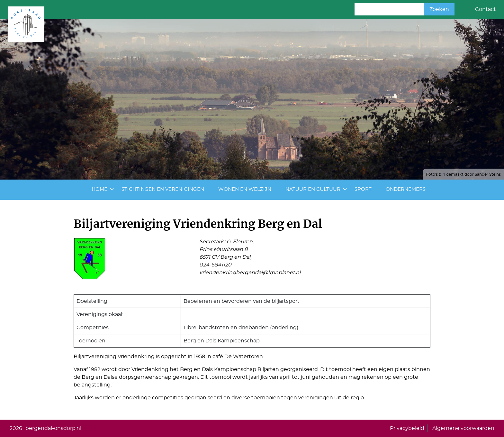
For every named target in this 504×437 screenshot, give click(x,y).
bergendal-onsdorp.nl (53, 428)
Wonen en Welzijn (245, 189)
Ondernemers (406, 189)
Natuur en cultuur (313, 189)
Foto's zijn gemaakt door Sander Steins (463, 174)
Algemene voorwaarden (463, 428)
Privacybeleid (407, 428)
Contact (486, 9)
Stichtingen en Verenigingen (163, 189)
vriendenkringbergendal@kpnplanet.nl (250, 273)
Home (99, 189)
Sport (363, 189)
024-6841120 (215, 265)
